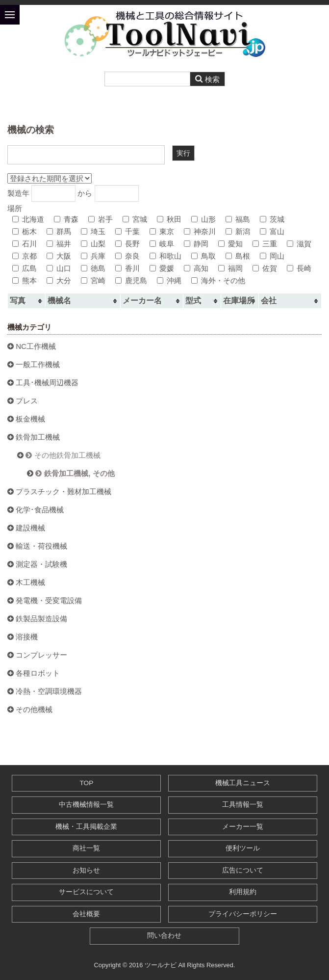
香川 (127, 268)
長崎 (299, 268)
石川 (25, 244)
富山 (272, 231)
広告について (243, 870)
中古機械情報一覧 (86, 805)
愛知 (230, 244)
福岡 (230, 268)
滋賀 (299, 244)
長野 (127, 244)
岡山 (272, 256)
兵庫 (93, 256)
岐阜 (162, 244)
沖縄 (169, 280)
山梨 (93, 244)
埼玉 (93, 231)
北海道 (28, 219)
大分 (59, 280)
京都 (25, 256)
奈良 (127, 256)
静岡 (196, 244)
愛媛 (162, 268)
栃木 (25, 231)
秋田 (169, 219)
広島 (25, 268)
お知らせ (86, 870)
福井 (59, 244)
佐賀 (265, 268)
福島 (238, 219)
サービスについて (86, 892)
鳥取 (203, 256)
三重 (265, 244)
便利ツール (243, 848)
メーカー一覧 (243, 827)
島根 (238, 256)
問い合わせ (164, 936)
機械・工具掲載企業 (86, 827)
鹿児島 (131, 280)
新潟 (238, 231)
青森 (66, 219)
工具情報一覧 (243, 805)
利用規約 (243, 892)
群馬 (59, 231)
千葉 (127, 231)
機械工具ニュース (243, 783)
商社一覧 (86, 848)
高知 (196, 268)
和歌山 (165, 256)
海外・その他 (218, 280)
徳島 (93, 268)
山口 (59, 268)
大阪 (59, 256)
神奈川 (200, 231)
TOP (87, 783)
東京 (162, 231)
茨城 (272, 219)
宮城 (135, 219)
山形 (203, 219)
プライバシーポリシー (243, 914)
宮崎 (93, 280)
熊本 (25, 280)
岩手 (101, 219)
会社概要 (86, 914)
